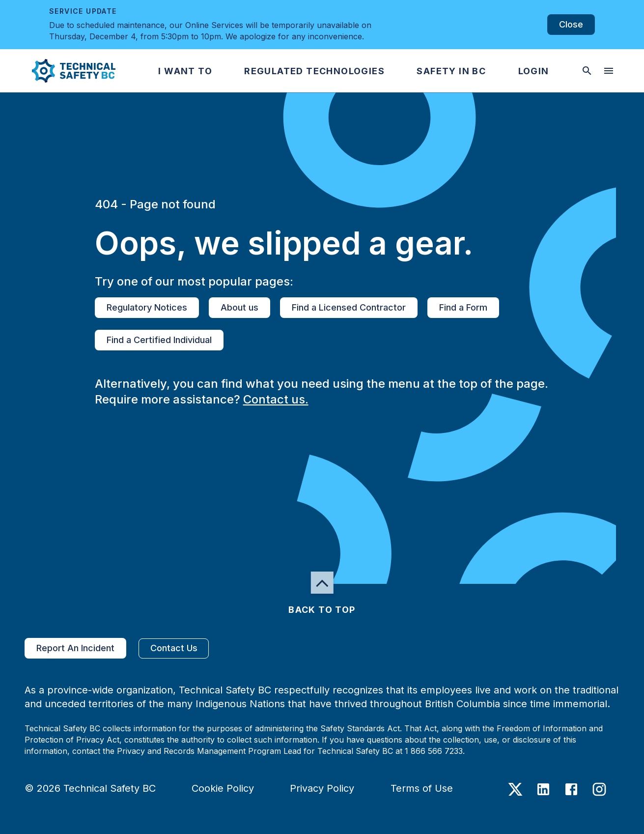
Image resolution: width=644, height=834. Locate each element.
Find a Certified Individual (159, 340)
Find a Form (463, 308)
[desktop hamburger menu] (609, 71)
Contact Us (174, 648)
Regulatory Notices (147, 308)
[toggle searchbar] (587, 71)
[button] (66, 71)
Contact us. (276, 399)
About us (239, 308)
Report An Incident (75, 648)
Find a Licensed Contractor (349, 308)
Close (571, 25)
